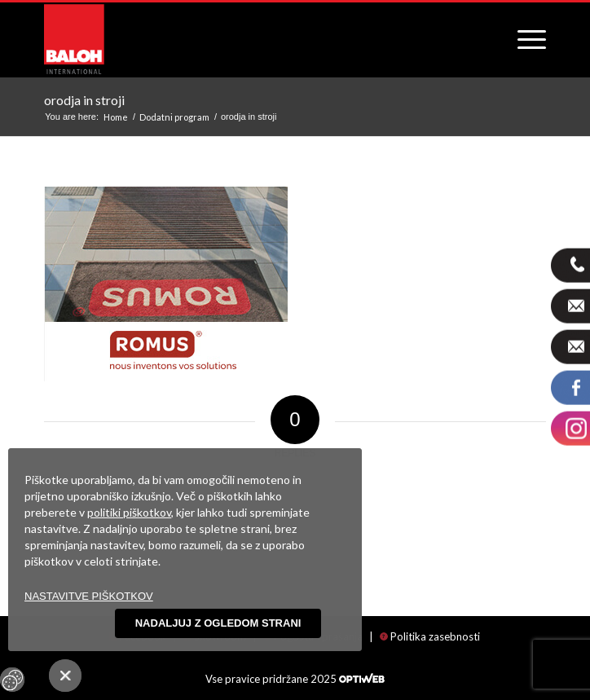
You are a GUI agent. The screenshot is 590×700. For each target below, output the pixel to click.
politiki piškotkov (129, 512)
